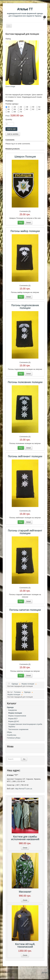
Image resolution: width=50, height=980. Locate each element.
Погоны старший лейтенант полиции (25, 532)
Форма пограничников (17, 716)
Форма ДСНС (14, 721)
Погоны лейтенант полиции (25, 456)
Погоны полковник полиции (25, 382)
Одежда (10, 707)
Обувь (9, 732)
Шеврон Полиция (25, 157)
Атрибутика (12, 735)
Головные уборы (14, 738)
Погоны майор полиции (25, 231)
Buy (21, 223)
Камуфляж (13, 710)
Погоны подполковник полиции (25, 307)
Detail (28, 223)
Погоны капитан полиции (25, 610)
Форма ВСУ (13, 719)
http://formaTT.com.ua (24, 789)
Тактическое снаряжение (18, 729)
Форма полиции (15, 713)
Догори (45, 972)
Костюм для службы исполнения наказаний (25, 838)
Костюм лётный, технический (25, 945)
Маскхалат (25, 892)
